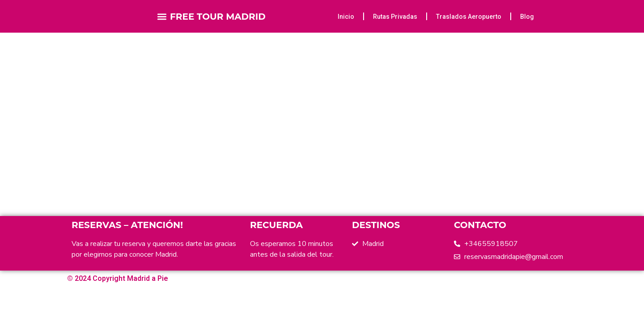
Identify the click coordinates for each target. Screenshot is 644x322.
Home (278, 100)
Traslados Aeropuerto (469, 17)
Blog (527, 17)
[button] (162, 16)
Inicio (346, 17)
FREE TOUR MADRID (218, 17)
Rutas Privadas (395, 17)
